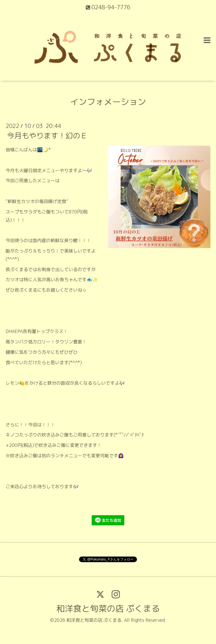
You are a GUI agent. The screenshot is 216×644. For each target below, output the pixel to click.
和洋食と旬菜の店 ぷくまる (108, 609)
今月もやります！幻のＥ (47, 136)
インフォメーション (108, 102)
